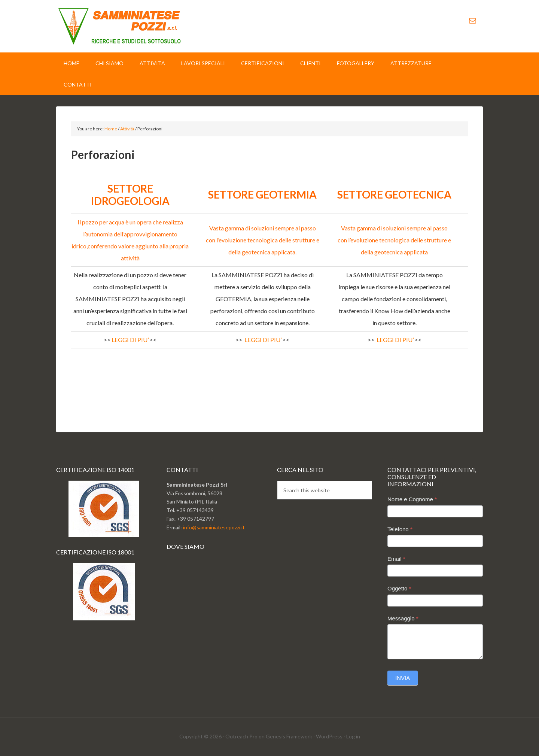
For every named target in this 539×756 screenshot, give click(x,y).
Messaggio (403, 618)
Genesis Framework (289, 736)
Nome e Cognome (412, 499)
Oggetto (399, 588)
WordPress (329, 736)
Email (396, 559)
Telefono (400, 529)
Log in (353, 736)
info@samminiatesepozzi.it (214, 527)
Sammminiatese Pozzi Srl (120, 26)
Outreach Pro (241, 736)
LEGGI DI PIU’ (130, 340)
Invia (403, 678)
